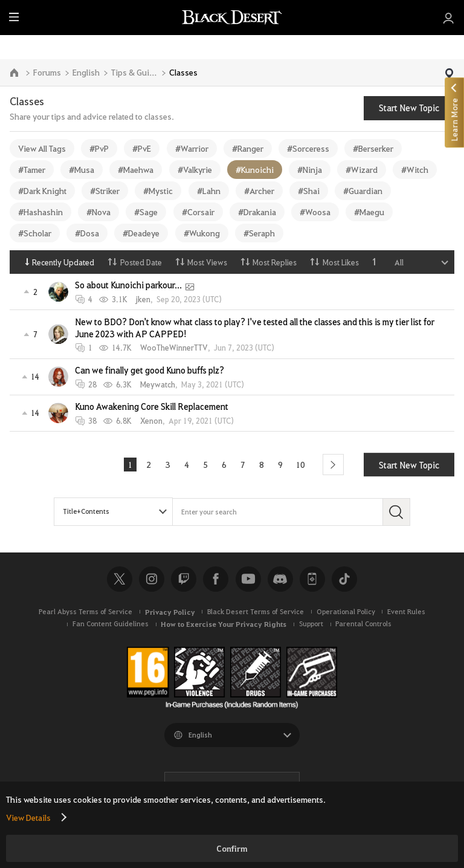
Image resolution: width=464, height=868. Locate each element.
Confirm (232, 848)
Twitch (184, 579)
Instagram (152, 579)
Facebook (216, 579)
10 (303, 464)
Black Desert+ (312, 579)
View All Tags (42, 148)
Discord (280, 579)
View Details (28, 817)
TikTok (344, 579)
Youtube (248, 579)
